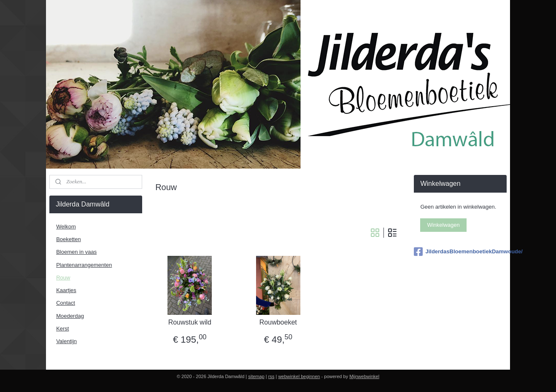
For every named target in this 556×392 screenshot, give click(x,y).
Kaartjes (66, 290)
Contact (66, 303)
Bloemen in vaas (76, 252)
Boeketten (69, 239)
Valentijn (66, 341)
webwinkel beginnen (299, 376)
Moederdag (70, 316)
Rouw (63, 278)
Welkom (66, 227)
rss (271, 376)
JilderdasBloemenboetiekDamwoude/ (460, 252)
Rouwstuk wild (189, 322)
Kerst (62, 329)
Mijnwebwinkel (364, 376)
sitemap (256, 376)
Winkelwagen (443, 225)
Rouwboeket (278, 322)
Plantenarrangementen (84, 265)
